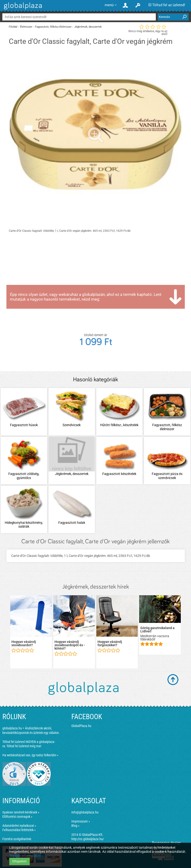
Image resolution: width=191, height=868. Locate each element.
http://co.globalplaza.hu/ (88, 839)
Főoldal (13, 27)
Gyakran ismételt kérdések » (21, 812)
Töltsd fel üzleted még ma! (24, 746)
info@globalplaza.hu (85, 812)
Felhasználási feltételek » (19, 830)
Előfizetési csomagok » (17, 817)
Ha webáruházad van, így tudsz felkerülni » (30, 755)
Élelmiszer (26, 27)
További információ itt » (27, 856)
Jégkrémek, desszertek (88, 27)
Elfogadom (20, 861)
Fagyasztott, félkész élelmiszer (53, 27)
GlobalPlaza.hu (81, 726)
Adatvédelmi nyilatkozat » (19, 826)
